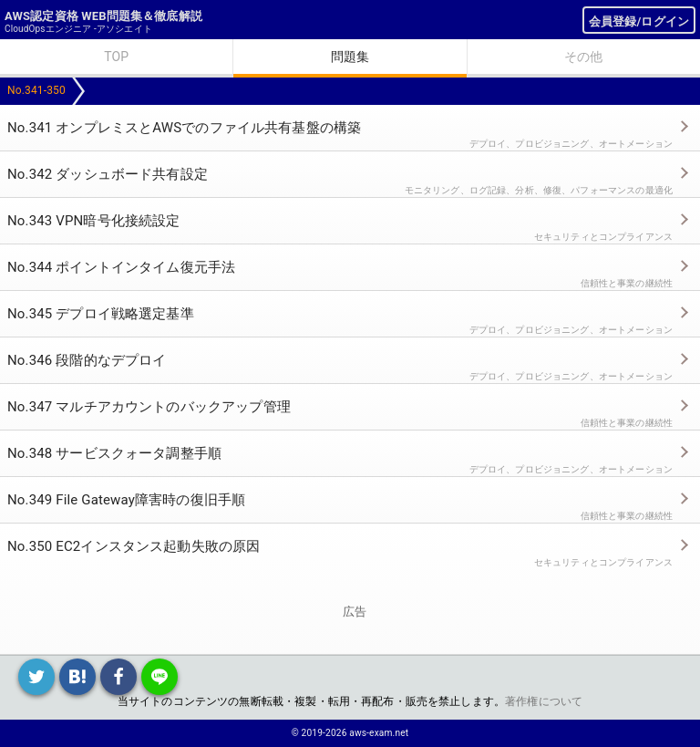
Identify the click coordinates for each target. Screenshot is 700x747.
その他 (583, 57)
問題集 (350, 57)
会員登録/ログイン (639, 21)
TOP (116, 57)
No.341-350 (36, 90)
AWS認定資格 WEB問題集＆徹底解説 (103, 16)
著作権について (544, 701)
